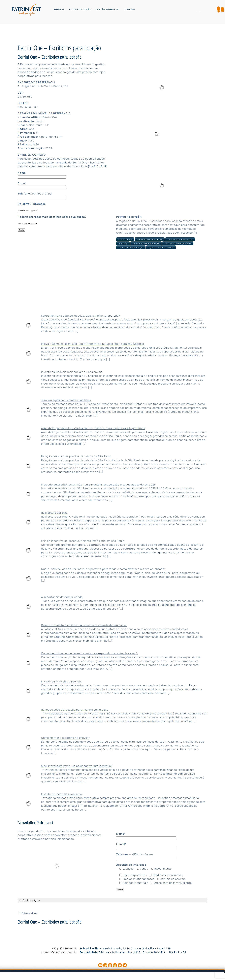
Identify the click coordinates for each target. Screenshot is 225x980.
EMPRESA (59, 10)
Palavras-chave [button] (27, 913)
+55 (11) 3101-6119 (64, 948)
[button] (60, 10)
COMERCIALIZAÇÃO (80, 10)
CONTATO (129, 10)
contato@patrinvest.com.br (59, 952)
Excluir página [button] (30, 900)
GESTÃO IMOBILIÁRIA (108, 10)
